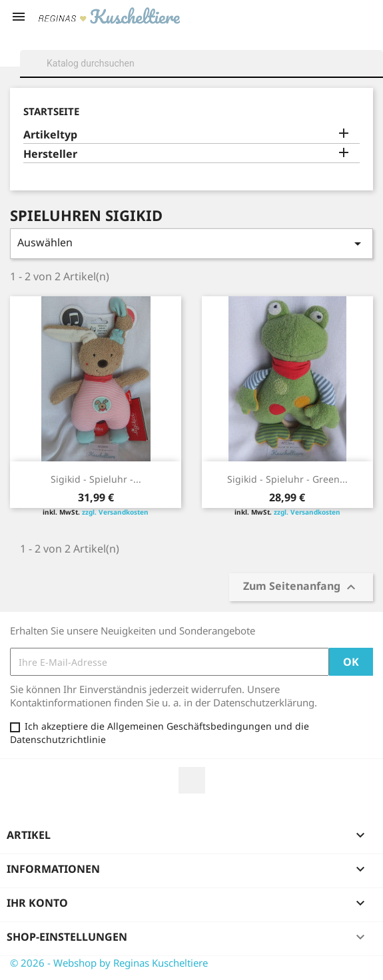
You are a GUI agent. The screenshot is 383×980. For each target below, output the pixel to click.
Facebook (192, 780)
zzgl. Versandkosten (115, 512)
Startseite (51, 111)
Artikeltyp (50, 135)
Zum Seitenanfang (301, 588)
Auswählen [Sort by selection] (191, 243)
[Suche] (201, 63)
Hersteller (50, 154)
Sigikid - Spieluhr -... (96, 479)
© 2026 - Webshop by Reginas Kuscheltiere (109, 963)
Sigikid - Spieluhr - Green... (287, 479)
